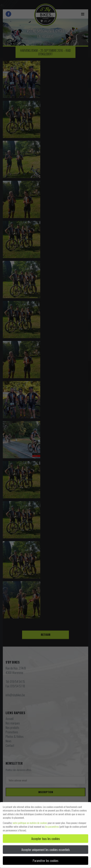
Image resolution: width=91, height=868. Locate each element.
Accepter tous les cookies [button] (46, 837)
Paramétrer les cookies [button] (46, 859)
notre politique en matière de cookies (30, 821)
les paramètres (52, 825)
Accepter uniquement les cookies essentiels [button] (46, 848)
